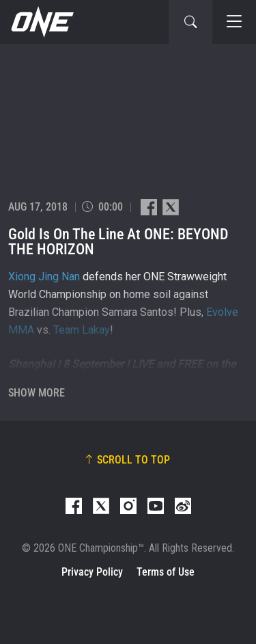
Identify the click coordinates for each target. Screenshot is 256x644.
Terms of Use (166, 572)
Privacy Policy (92, 572)
